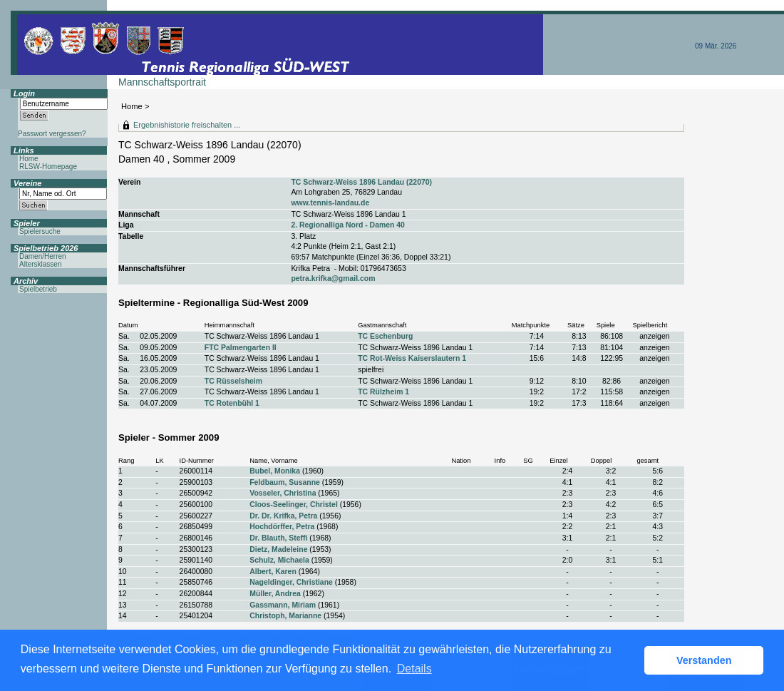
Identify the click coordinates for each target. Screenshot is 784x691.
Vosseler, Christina (283, 493)
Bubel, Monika (275, 471)
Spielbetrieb (38, 289)
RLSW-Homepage (48, 167)
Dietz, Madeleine (278, 549)
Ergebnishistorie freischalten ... (187, 125)
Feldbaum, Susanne (285, 482)
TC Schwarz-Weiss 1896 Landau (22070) (361, 182)
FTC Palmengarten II (241, 348)
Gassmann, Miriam (283, 605)
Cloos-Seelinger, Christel (294, 505)
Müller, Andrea (275, 594)
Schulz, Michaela (279, 560)
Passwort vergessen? (52, 134)
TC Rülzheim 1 (383, 392)
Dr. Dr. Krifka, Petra (283, 516)
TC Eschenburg (385, 336)
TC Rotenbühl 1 (232, 403)
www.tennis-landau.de (330, 203)
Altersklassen (40, 264)
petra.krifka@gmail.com (333, 278)
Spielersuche (40, 231)
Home (132, 106)
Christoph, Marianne (285, 616)
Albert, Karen (273, 572)
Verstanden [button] (704, 660)
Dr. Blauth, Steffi (278, 538)
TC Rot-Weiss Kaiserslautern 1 (412, 358)
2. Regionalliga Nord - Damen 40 (348, 225)
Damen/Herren (43, 256)
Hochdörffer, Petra (282, 527)
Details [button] (414, 669)
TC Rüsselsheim (233, 381)
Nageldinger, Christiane (291, 582)
